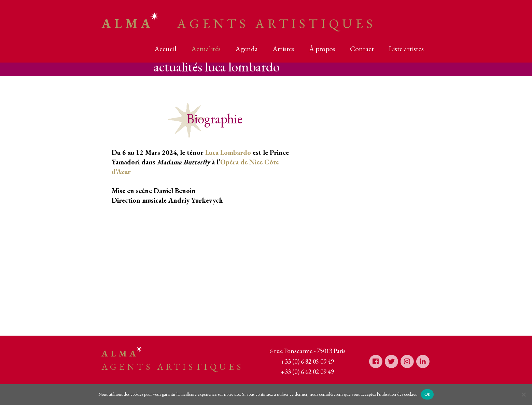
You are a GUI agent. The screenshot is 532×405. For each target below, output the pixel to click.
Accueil (165, 49)
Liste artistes (406, 49)
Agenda (247, 49)
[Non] (523, 394)
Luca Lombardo (228, 152)
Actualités (206, 49)
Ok (427, 394)
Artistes (283, 49)
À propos (322, 49)
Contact (362, 49)
